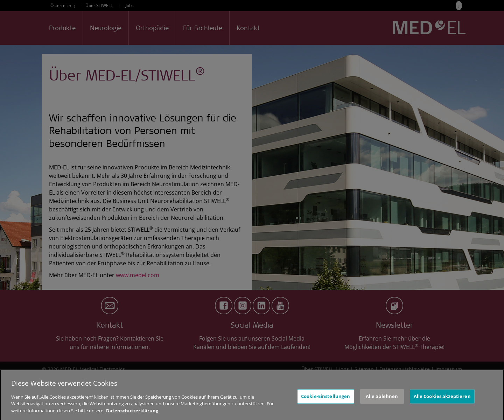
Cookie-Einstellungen (326, 400)
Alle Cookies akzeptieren (442, 400)
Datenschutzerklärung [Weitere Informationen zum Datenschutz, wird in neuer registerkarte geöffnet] (132, 415)
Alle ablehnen (382, 400)
